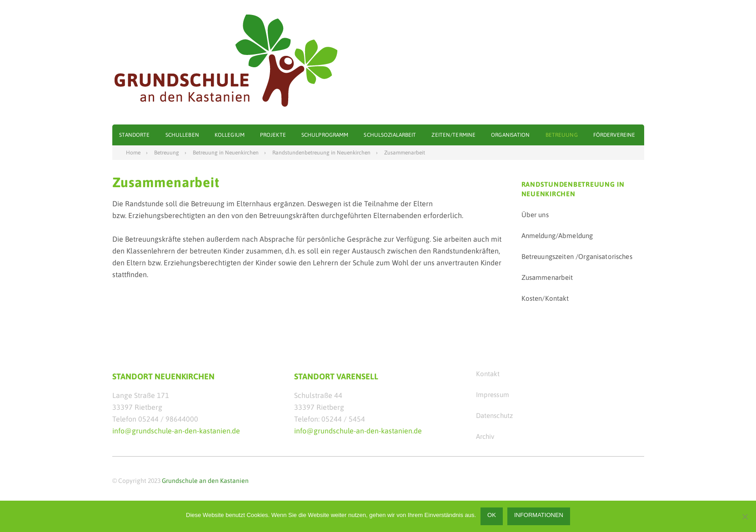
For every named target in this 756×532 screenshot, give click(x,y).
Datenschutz (495, 415)
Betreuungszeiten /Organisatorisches (577, 256)
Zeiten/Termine (453, 135)
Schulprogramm (325, 135)
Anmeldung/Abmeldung (557, 236)
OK (492, 515)
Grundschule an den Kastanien (205, 481)
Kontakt (488, 374)
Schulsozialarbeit (390, 135)
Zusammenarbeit (547, 277)
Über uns (535, 215)
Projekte (273, 135)
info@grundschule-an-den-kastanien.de (176, 431)
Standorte (135, 135)
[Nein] (745, 517)
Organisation (510, 135)
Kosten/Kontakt (545, 298)
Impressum (493, 395)
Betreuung (562, 135)
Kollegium (230, 135)
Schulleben (182, 135)
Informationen (539, 515)
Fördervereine (614, 135)
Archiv (485, 436)
